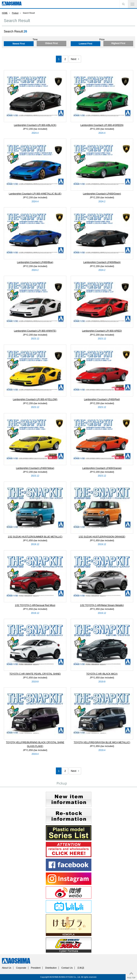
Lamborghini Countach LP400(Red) (102, 399)
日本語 (81, 968)
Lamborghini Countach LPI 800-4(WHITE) (35, 331)
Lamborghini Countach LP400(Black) (102, 262)
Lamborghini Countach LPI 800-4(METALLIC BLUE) (35, 194)
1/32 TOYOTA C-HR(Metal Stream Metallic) (102, 605)
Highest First (118, 43)
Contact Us (67, 968)
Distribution (51, 968)
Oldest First (51, 43)
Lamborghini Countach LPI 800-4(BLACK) (35, 125)
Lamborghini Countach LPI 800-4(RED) (102, 331)
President (36, 968)
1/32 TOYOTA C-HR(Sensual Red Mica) (35, 605)
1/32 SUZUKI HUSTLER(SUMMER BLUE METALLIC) (35, 537)
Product (15, 13)
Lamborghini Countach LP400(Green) (102, 194)
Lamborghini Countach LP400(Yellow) (35, 468)
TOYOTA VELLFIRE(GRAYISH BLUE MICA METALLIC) (102, 742)
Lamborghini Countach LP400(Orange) (102, 468)
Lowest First (86, 44)
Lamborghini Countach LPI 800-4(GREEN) (102, 125)
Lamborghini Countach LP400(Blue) (35, 262)
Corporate (21, 968)
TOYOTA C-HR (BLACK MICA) (102, 674)
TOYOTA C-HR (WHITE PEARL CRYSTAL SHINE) (35, 674)
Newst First (19, 44)
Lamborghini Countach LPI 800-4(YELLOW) (35, 399)
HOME (5, 13)
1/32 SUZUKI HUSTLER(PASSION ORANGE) (102, 537)
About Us (7, 968)
